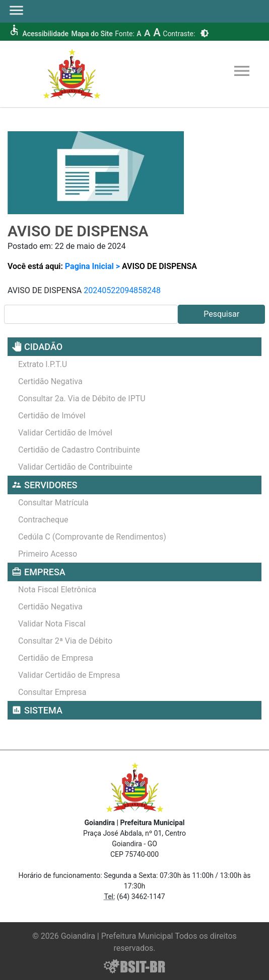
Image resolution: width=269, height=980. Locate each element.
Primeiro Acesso (48, 554)
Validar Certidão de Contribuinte (75, 467)
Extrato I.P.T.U (43, 364)
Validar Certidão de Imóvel (65, 433)
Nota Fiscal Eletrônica (57, 590)
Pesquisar (221, 314)
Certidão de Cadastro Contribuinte (79, 450)
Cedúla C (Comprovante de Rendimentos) (92, 537)
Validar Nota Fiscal (52, 624)
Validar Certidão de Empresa (69, 675)
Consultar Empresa (52, 692)
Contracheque (43, 520)
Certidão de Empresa (56, 658)
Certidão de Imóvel (52, 416)
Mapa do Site (92, 34)
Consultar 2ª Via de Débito (65, 641)
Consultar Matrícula (53, 503)
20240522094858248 (122, 290)
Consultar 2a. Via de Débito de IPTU (82, 398)
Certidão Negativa (50, 381)
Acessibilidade (45, 34)
